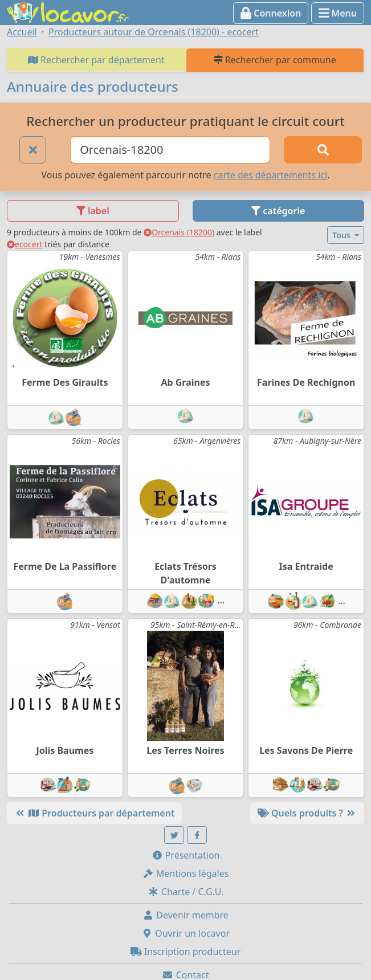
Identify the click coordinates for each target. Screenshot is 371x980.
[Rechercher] (323, 150)
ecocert (25, 244)
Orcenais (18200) (179, 232)
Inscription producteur (186, 952)
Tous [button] (342, 235)
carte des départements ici (270, 175)
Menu (338, 13)
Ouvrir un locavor (186, 933)
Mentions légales (186, 873)
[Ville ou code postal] (170, 150)
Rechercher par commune (275, 60)
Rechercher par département (96, 60)
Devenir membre (186, 915)
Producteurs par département (94, 813)
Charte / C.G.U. (186, 892)
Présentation (186, 855)
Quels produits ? (307, 813)
